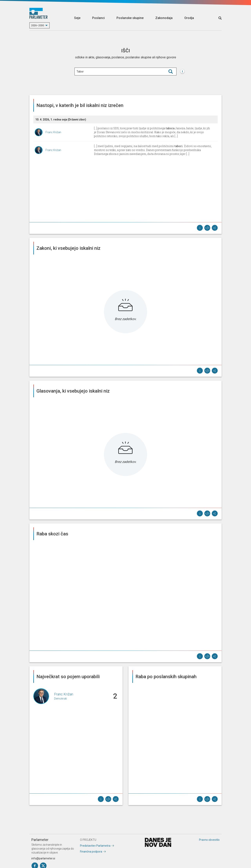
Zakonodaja (164, 18)
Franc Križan (53, 132)
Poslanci (98, 18)
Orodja (189, 18)
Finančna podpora (91, 852)
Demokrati (60, 699)
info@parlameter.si (43, 858)
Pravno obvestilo (209, 840)
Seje (77, 18)
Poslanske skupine (130, 18)
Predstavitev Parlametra (95, 846)
